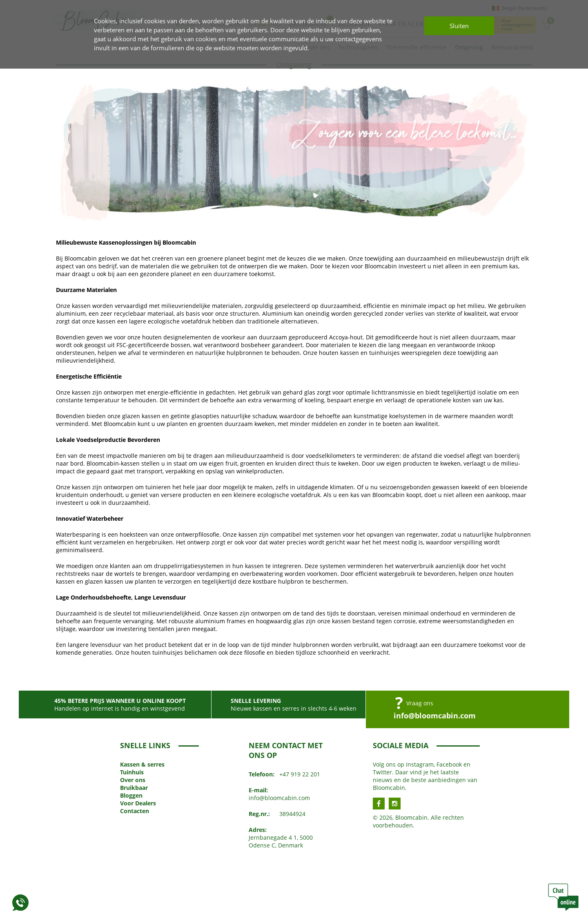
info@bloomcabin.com (435, 716)
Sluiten (459, 26)
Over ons (133, 780)
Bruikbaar (134, 788)
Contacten (135, 811)
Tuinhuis (132, 772)
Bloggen (131, 795)
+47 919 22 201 (300, 774)
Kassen (142, 764)
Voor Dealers (138, 803)
